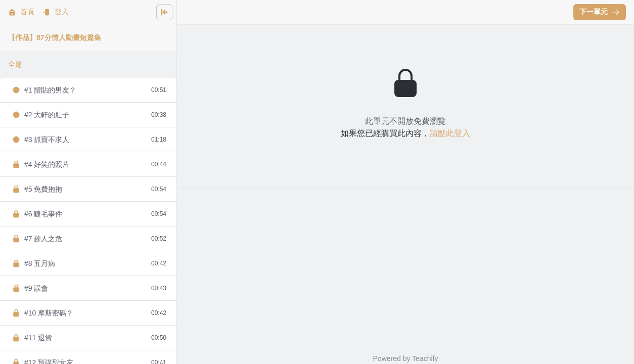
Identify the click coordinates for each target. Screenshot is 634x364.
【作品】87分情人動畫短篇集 (55, 37)
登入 (56, 12)
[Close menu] (164, 12)
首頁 (21, 12)
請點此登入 (450, 133)
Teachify (425, 358)
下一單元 (600, 12)
